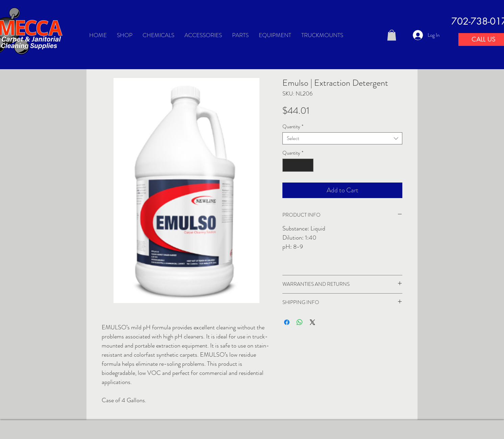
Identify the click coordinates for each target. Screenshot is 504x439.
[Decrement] (288, 165)
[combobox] (342, 138)
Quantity (293, 127)
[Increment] (308, 165)
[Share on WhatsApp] (300, 322)
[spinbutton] (298, 165)
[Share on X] (312, 322)
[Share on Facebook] (287, 322)
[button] (392, 35)
